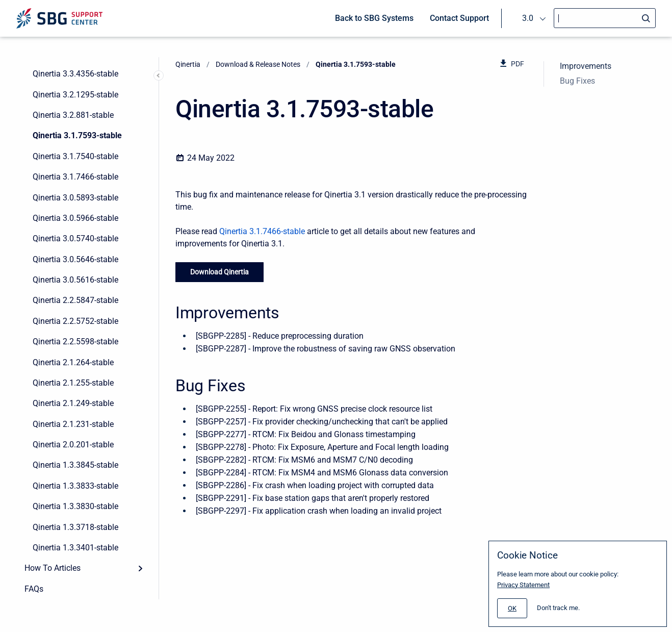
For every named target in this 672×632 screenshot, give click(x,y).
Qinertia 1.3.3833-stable (75, 486)
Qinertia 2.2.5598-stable (75, 342)
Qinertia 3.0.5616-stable (75, 280)
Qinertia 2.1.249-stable (73, 403)
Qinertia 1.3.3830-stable (75, 506)
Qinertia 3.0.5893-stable (75, 198)
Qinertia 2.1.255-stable (73, 383)
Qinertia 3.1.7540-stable (75, 156)
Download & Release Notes (258, 64)
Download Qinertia (219, 272)
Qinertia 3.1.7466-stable (75, 177)
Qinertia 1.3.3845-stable (75, 465)
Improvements (586, 66)
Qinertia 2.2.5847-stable (75, 300)
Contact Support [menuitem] (459, 18)
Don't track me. (558, 608)
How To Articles (53, 568)
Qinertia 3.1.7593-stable (77, 135)
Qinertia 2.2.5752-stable (75, 321)
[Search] (605, 18)
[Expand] (140, 568)
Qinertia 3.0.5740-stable (75, 238)
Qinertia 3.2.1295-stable (75, 95)
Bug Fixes (577, 81)
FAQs (34, 589)
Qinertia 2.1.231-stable (73, 424)
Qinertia (188, 64)
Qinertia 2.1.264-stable (73, 362)
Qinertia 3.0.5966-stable (75, 218)
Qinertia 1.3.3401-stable (75, 548)
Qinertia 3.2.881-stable (73, 115)
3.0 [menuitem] (528, 18)
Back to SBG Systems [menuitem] (374, 18)
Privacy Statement (523, 585)
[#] (512, 608)
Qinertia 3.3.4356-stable (75, 74)
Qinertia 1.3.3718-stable (75, 527)
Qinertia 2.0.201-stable (73, 445)
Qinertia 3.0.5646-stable (75, 259)
